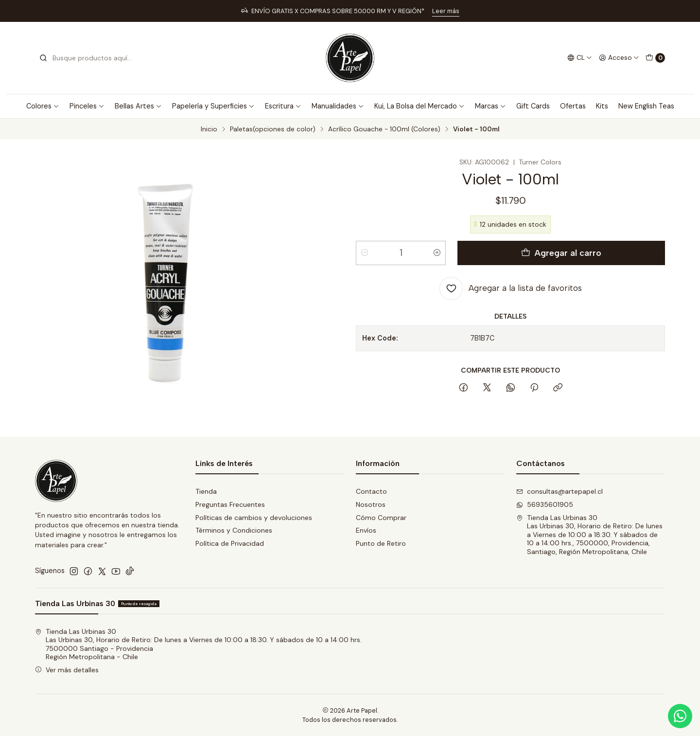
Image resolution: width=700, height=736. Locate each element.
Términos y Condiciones (234, 530)
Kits (602, 106)
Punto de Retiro (381, 543)
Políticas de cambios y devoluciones (254, 518)
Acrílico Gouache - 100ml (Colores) (384, 129)
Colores (43, 106)
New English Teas (646, 106)
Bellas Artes (138, 106)
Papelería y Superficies (213, 106)
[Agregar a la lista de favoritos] (511, 288)
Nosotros (371, 504)
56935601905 (545, 504)
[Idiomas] (580, 58)
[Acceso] (619, 58)
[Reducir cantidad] (365, 253)
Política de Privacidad (230, 543)
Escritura (283, 106)
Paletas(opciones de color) (273, 129)
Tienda (206, 491)
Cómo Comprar (381, 518)
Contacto (371, 491)
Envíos (366, 530)
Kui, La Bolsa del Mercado (420, 106)
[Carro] (655, 58)
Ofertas (573, 106)
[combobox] (88, 58)
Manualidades (338, 106)
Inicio (209, 129)
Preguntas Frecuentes (230, 504)
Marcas (490, 106)
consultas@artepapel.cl (560, 491)
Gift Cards (533, 106)
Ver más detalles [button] (67, 670)
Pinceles (87, 106)
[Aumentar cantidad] (437, 253)
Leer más (446, 11)
